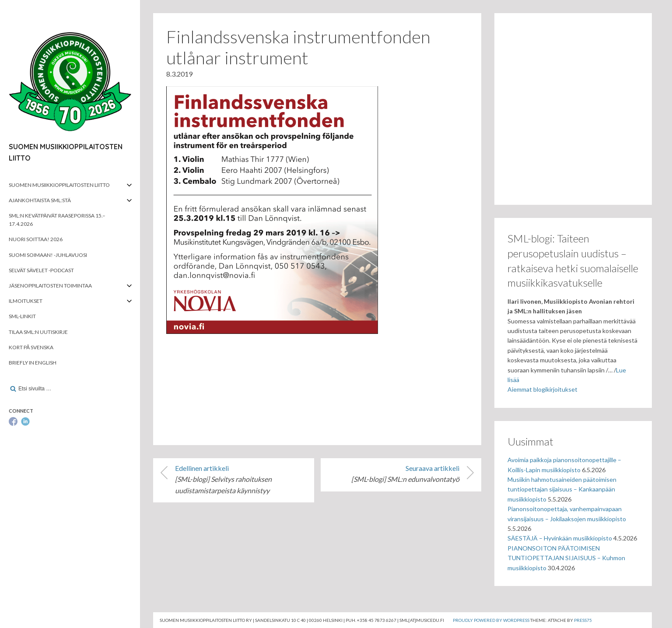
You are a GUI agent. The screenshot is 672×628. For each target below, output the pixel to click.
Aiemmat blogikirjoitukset (542, 389)
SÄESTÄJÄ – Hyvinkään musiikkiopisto (560, 538)
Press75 (583, 620)
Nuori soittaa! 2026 (36, 239)
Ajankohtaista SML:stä (40, 200)
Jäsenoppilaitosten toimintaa (50, 286)
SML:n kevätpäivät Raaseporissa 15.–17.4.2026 (57, 220)
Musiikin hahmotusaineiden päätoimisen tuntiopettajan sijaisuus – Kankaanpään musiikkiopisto (562, 489)
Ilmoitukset (26, 301)
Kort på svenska (31, 347)
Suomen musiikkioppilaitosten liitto (59, 185)
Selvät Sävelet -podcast (41, 270)
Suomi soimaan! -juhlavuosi (48, 255)
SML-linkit (22, 316)
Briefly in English (33, 363)
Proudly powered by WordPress (491, 620)
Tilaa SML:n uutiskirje (38, 332)
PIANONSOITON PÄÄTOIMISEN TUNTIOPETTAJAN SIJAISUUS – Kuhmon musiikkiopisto (566, 558)
